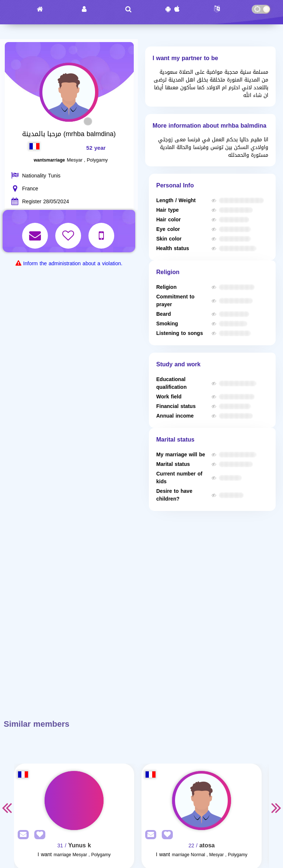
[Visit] (74, 800)
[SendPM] (21, 835)
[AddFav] (38, 835)
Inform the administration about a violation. (73, 264)
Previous (7, 808)
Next (276, 808)
